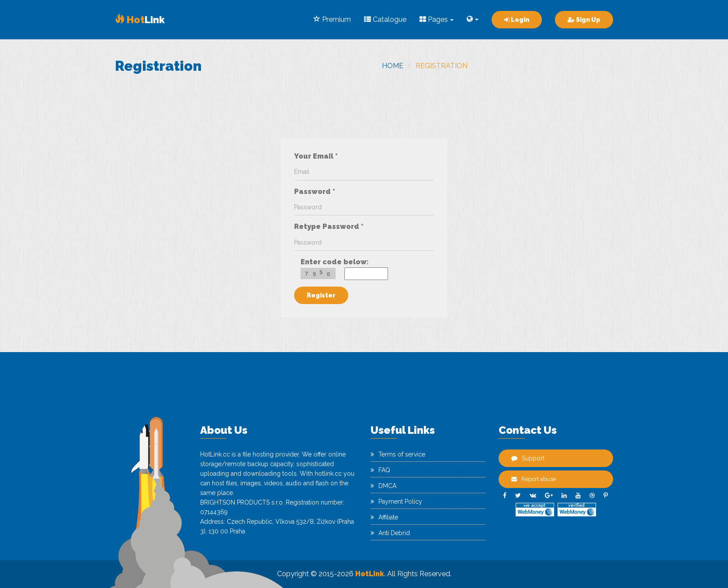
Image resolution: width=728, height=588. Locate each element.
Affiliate (384, 517)
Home (393, 66)
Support (528, 458)
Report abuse (534, 479)
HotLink (370, 574)
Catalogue (385, 19)
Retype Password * (329, 227)
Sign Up (584, 20)
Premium (332, 19)
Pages (437, 19)
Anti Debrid (390, 533)
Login (517, 20)
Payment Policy (396, 502)
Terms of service (398, 454)
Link (140, 20)
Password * (315, 192)
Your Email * (316, 156)
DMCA (383, 486)
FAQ (380, 470)
